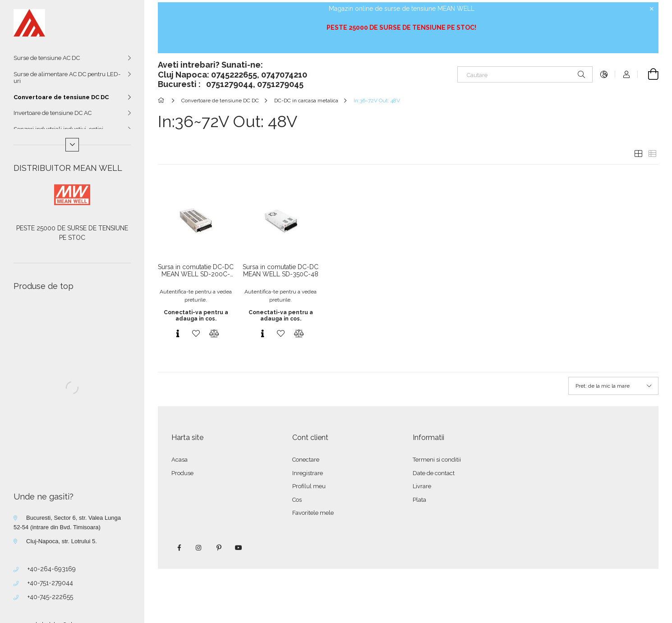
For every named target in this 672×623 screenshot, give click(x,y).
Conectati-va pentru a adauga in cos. (196, 316)
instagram (199, 548)
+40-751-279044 (50, 583)
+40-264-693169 (52, 569)
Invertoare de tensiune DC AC (53, 113)
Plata (419, 500)
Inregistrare (308, 473)
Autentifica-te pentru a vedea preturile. (196, 296)
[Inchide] (652, 9)
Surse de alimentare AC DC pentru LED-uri (67, 78)
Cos (297, 500)
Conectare (306, 460)
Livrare (422, 486)
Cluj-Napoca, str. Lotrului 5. (62, 541)
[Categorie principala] (163, 101)
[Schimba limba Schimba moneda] (604, 74)
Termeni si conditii (437, 460)
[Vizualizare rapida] (178, 334)
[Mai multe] (72, 145)
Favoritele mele (313, 513)
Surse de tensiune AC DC (47, 58)
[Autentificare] (626, 74)
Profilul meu (309, 486)
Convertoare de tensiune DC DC (61, 97)
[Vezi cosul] (648, 74)
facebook (179, 548)
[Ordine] (613, 386)
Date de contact (434, 473)
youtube (239, 548)
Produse (182, 473)
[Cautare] (525, 74)
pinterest (219, 548)
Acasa (180, 460)
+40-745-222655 (50, 597)
